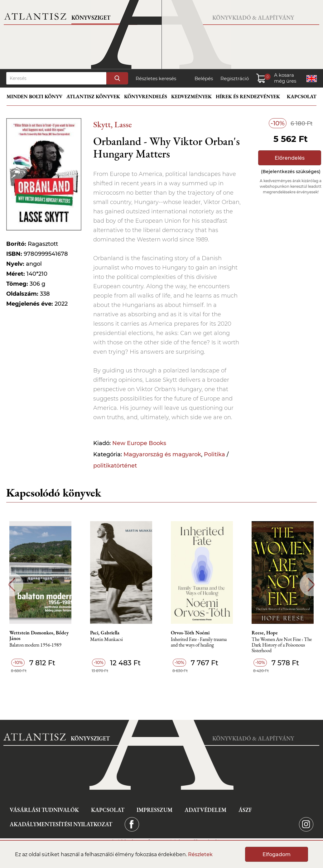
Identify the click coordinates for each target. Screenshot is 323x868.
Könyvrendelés (146, 97)
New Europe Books (139, 443)
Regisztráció (235, 78)
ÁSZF (245, 810)
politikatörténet (115, 466)
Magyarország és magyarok (162, 454)
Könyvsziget (91, 18)
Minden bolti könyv (34, 97)
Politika (215, 454)
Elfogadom (277, 854)
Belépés (204, 78)
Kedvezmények (191, 97)
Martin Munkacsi (106, 640)
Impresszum (154, 810)
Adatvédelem (205, 810)
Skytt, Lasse (113, 124)
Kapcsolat (302, 97)
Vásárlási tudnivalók (44, 810)
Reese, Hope (265, 633)
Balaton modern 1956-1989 (35, 645)
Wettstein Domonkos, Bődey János (39, 636)
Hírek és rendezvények (248, 97)
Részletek (200, 854)
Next (311, 585)
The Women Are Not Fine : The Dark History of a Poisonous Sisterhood (282, 645)
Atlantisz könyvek (93, 97)
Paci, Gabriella (105, 633)
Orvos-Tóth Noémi (190, 633)
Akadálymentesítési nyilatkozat (61, 824)
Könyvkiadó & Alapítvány (253, 18)
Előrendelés (290, 158)
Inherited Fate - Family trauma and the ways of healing (199, 642)
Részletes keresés (156, 78)
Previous (12, 585)
